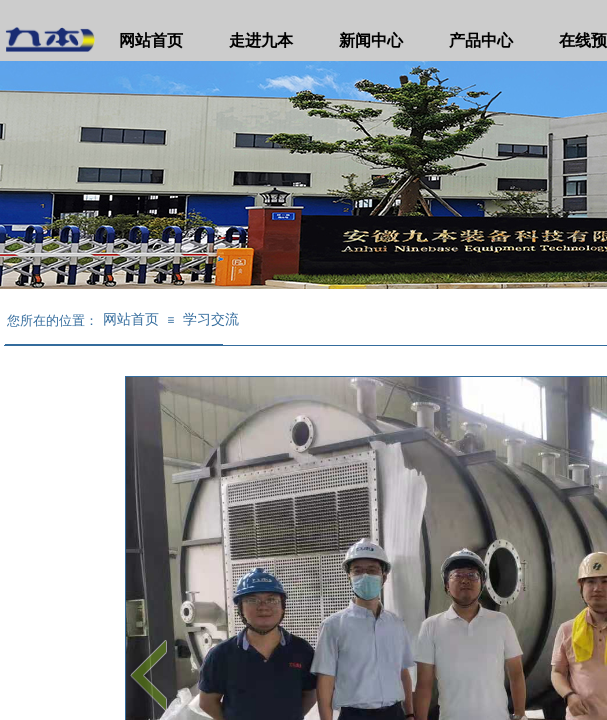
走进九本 (261, 40)
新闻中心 (371, 40)
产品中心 (481, 40)
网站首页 (151, 40)
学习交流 (211, 319)
